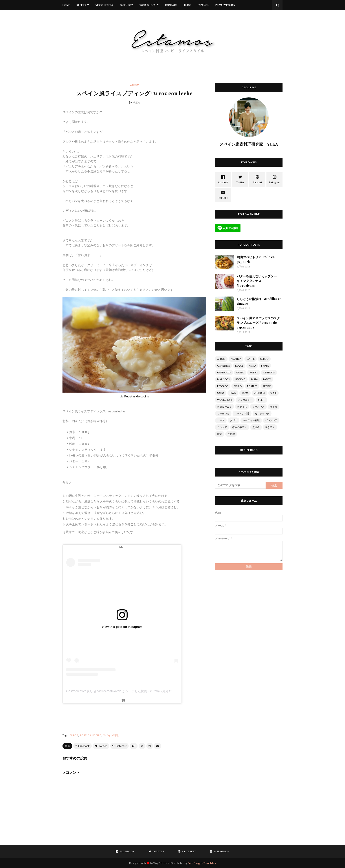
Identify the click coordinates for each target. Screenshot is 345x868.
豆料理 (231, 434)
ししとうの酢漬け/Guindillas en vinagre (259, 301)
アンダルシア (245, 400)
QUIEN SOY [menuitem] (126, 5)
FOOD (252, 366)
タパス (234, 420)
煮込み (256, 427)
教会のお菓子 (240, 427)
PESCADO (223, 386)
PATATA (267, 379)
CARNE (251, 359)
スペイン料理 (111, 735)
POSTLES (85, 735)
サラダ (274, 407)
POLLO (238, 386)
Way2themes (161, 863)
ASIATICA (236, 359)
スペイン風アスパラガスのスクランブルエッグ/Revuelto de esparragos (258, 323)
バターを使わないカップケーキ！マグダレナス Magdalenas (257, 281)
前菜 (220, 434)
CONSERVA (223, 366)
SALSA (221, 393)
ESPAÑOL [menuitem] (203, 5)
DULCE (239, 366)
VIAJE (273, 393)
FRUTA (265, 366)
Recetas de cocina (137, 396)
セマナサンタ (262, 413)
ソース (221, 420)
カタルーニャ (224, 407)
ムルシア (222, 427)
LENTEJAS (269, 372)
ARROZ (74, 735)
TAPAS (245, 393)
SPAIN (233, 393)
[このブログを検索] (240, 485)
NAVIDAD (240, 379)
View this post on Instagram (122, 627)
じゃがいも (223, 413)
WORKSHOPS (225, 400)
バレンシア (271, 420)
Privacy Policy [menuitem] (225, 5)
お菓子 (262, 400)
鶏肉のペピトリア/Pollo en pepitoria (256, 259)
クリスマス (258, 407)
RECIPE (97, 735)
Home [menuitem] (66, 5)
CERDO (264, 359)
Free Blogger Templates (202, 863)
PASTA (254, 379)
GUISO (240, 372)
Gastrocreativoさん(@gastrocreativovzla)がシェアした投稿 (107, 691)
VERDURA (259, 393)
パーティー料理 (251, 420)
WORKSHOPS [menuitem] (148, 5)
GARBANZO (224, 372)
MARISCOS (223, 379)
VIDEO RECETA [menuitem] (104, 5)
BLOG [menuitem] (188, 5)
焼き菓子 (270, 427)
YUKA (136, 102)
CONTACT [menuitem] (171, 5)
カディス (242, 407)
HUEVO (254, 372)
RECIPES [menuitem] (81, 5)
